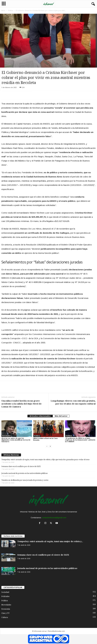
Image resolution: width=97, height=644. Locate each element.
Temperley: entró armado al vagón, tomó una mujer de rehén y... (50, 541)
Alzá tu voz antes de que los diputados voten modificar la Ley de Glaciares (16, 440)
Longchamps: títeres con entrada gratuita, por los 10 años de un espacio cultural (73, 402)
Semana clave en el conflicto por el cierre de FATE (21, 466)
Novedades (6, 436)
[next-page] (50, 446)
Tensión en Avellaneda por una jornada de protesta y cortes (25, 480)
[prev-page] (47, 446)
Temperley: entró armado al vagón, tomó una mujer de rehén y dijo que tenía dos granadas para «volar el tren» (46, 460)
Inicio (3, 11)
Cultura (5, 617)
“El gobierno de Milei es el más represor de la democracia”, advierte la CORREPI (80, 440)
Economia (6, 609)
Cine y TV (5, 613)
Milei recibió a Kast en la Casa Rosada (45, 439)
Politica (10, 11)
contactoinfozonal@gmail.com (54, 518)
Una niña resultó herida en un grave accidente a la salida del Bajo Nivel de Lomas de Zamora (21, 404)
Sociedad (5, 592)
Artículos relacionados (40, 416)
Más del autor (61, 416)
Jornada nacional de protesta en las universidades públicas (24, 473)
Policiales (5, 596)
